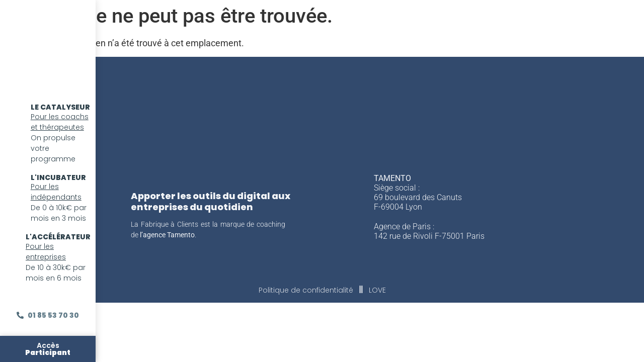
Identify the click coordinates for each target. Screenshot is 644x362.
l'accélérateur (58, 237)
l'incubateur (58, 177)
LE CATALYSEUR (60, 107)
